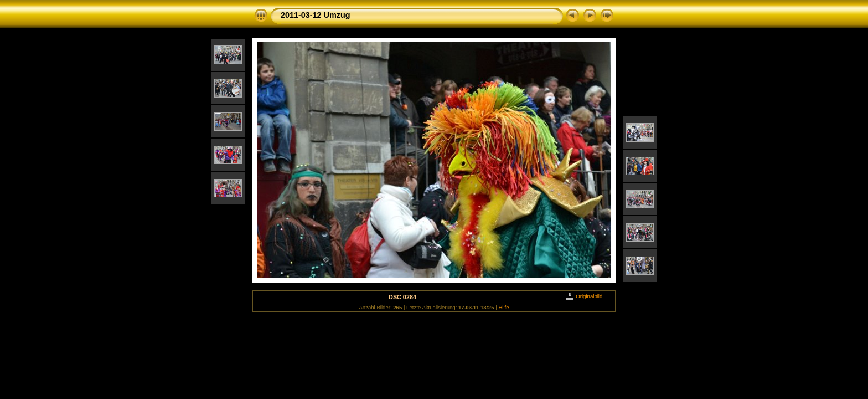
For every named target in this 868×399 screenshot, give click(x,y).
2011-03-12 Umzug (316, 15)
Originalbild (584, 296)
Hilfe (503, 307)
